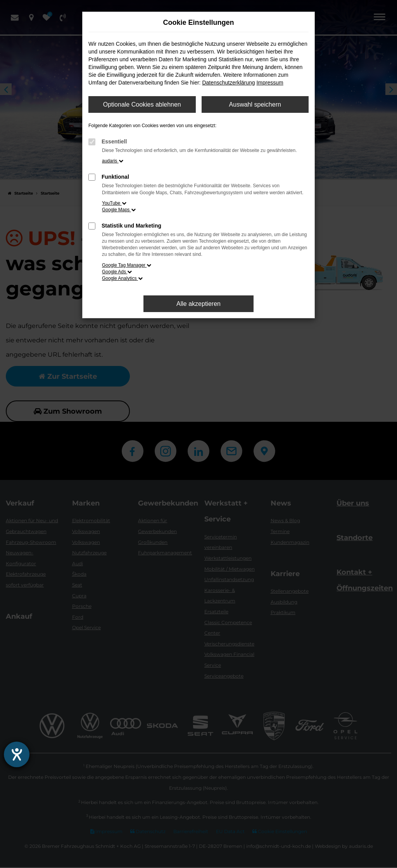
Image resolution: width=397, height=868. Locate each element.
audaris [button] (113, 161)
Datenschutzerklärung (228, 83)
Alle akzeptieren (198, 304)
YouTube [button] (114, 203)
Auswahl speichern (255, 104)
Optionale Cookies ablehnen (142, 104)
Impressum (270, 83)
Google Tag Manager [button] (127, 265)
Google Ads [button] (117, 272)
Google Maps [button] (119, 210)
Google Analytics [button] (122, 278)
